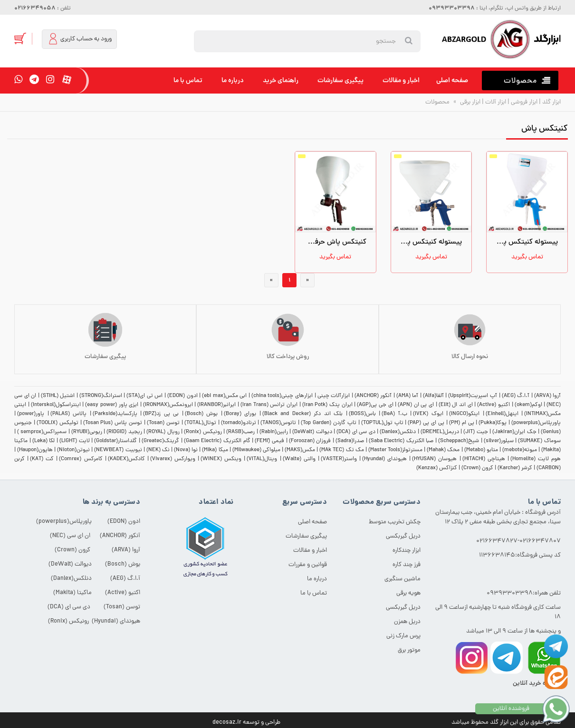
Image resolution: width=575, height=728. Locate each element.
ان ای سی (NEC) (70, 536)
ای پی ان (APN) (416, 405)
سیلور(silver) (499, 441)
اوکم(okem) (528, 405)
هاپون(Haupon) (35, 450)
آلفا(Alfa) (433, 396)
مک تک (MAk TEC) (342, 450)
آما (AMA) (407, 396)
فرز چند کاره (407, 565)
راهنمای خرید (281, 81)
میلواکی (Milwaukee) (256, 450)
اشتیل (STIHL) (58, 396)
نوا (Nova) (186, 450)
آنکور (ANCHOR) (373, 396)
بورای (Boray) (240, 414)
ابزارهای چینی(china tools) (282, 396)
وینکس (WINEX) (221, 459)
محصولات (437, 102)
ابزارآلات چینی (334, 396)
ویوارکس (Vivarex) (173, 459)
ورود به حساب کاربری (79, 39)
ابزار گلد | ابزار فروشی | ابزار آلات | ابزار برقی (510, 102)
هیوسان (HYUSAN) (434, 459)
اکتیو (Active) (494, 405)
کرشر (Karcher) (515, 468)
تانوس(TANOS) (278, 423)
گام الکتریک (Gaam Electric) (217, 441)
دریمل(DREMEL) (440, 432)
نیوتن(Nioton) (73, 450)
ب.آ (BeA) (394, 414)
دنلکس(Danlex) (398, 432)
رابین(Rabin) (274, 432)
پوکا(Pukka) (493, 423)
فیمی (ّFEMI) (269, 441)
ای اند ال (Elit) (456, 405)
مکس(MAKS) (300, 450)
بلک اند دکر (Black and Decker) (303, 414)
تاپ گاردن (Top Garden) (329, 423)
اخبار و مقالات (401, 81)
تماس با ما (188, 81)
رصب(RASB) (240, 432)
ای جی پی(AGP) (375, 405)
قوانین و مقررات (308, 565)
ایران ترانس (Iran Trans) (269, 405)
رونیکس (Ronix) (203, 432)
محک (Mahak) (443, 450)
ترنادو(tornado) (239, 423)
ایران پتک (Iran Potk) (327, 405)
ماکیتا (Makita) (72, 593)
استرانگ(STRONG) (101, 396)
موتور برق (409, 650)
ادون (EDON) (182, 396)
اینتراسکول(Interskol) (56, 405)
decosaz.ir (227, 723)
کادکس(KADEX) (126, 459)
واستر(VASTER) (339, 459)
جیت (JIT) (475, 432)
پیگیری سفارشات (340, 81)
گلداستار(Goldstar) (115, 441)
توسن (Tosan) (163, 423)
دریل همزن (407, 622)
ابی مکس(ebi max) (224, 396)
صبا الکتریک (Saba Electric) (401, 441)
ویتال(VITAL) (262, 459)
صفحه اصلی (452, 81)
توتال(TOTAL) (200, 423)
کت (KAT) (42, 459)
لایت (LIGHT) (75, 441)
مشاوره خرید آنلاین (537, 684)
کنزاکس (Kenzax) (437, 468)
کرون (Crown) (477, 468)
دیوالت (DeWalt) (312, 432)
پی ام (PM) (462, 423)
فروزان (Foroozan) (310, 441)
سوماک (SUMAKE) (539, 441)
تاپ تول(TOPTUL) (382, 423)
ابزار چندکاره (407, 551)
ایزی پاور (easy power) (112, 405)
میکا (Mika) (215, 450)
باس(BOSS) (362, 414)
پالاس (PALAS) (69, 414)
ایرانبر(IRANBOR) (216, 405)
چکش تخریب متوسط (395, 522)
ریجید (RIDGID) (124, 432)
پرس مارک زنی (403, 636)
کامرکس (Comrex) (81, 459)
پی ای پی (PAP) (426, 423)
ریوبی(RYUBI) (87, 432)
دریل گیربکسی (403, 536)
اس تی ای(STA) (144, 396)
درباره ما (233, 81)
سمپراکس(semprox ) (42, 432)
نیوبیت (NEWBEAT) (118, 450)
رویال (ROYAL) (163, 432)
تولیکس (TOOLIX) (57, 423)
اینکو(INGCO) (464, 414)
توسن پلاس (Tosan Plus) (113, 423)
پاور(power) (31, 414)
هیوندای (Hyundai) (384, 459)
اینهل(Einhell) (502, 414)
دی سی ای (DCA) (356, 432)
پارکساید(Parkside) (115, 414)
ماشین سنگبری (402, 579)
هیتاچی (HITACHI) (484, 459)
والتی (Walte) (299, 459)
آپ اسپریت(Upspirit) (473, 396)
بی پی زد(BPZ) (161, 414)
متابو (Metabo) (481, 450)
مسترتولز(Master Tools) (395, 450)
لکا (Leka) (44, 441)
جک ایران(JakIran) (514, 432)
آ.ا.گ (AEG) (516, 396)
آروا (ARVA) (548, 396)
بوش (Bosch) (201, 414)
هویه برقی (408, 593)
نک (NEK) (158, 450)
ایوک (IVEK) (428, 414)
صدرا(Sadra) (350, 441)
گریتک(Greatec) (160, 441)
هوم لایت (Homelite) (536, 459)
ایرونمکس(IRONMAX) (168, 405)
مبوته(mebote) (520, 450)
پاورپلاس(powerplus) (536, 423)
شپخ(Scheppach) (459, 441)
